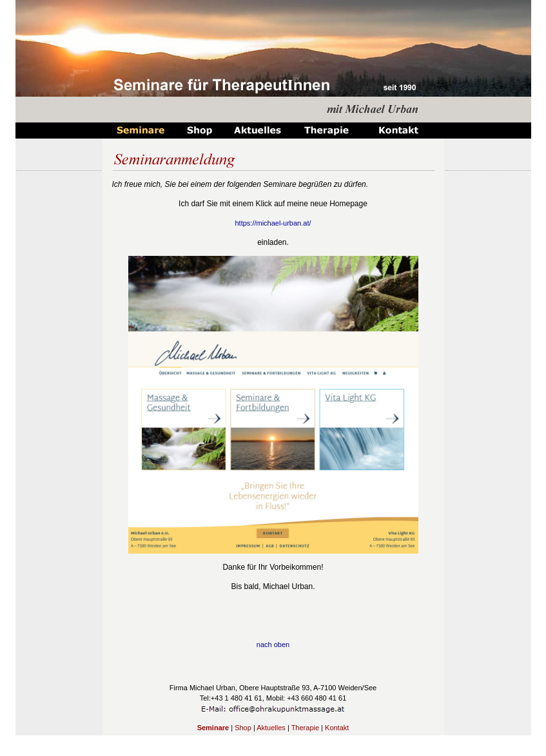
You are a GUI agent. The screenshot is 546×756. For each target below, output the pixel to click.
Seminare (213, 728)
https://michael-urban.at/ (273, 223)
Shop (243, 728)
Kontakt (337, 728)
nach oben (273, 645)
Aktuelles (271, 728)
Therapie (305, 728)
